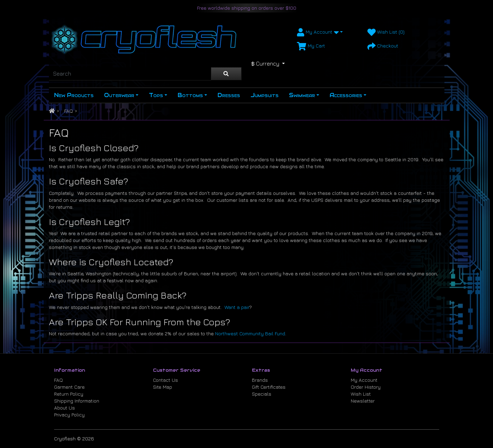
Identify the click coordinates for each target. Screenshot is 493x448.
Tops (156, 95)
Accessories (346, 95)
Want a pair (237, 307)
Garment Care (69, 387)
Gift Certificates (269, 387)
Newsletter (363, 401)
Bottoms (190, 95)
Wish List (361, 394)
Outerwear (119, 95)
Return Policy (69, 394)
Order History (366, 387)
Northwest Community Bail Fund (250, 333)
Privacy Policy (69, 415)
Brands (260, 380)
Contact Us (165, 380)
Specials (262, 394)
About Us (65, 408)
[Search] (130, 74)
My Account (364, 380)
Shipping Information (77, 401)
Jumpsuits (265, 95)
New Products (74, 95)
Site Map (163, 387)
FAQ (69, 111)
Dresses (229, 95)
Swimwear (302, 95)
